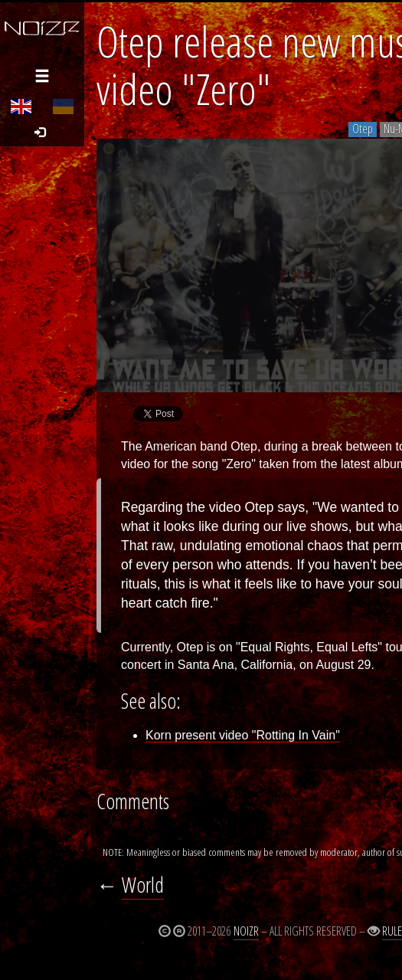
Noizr (246, 931)
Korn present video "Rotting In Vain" (243, 735)
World (143, 885)
